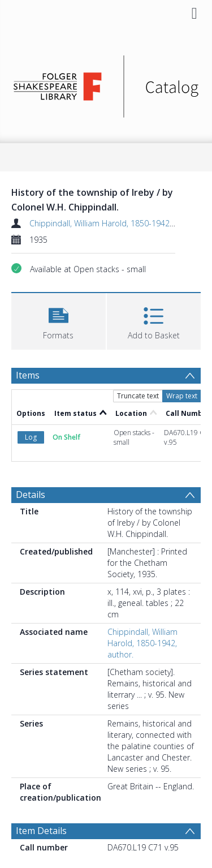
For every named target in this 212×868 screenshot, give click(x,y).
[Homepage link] (106, 83)
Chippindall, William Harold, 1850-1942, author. (114, 223)
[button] (59, 320)
